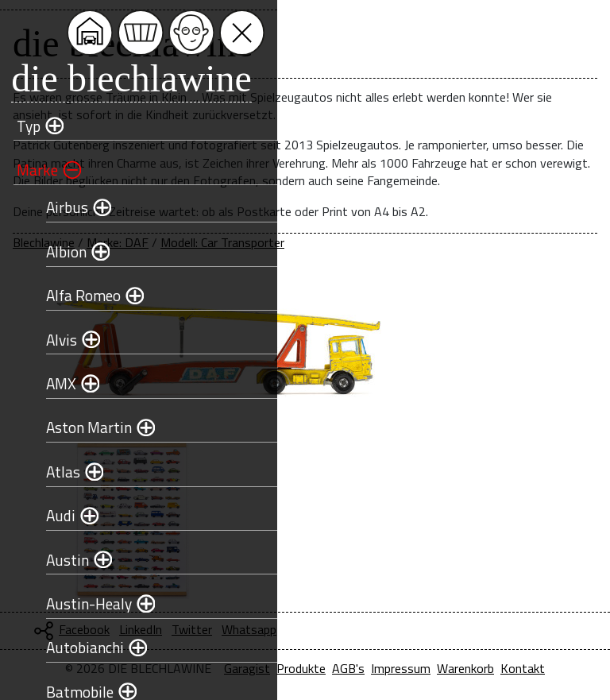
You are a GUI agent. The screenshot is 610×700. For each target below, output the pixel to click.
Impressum (401, 668)
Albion (58, 251)
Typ (20, 126)
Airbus (58, 207)
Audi (52, 515)
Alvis (53, 340)
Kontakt (523, 668)
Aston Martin (80, 427)
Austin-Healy (80, 603)
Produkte (301, 668)
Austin (59, 560)
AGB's (348, 668)
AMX (52, 383)
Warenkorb (465, 668)
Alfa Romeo (75, 295)
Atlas (54, 472)
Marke (29, 170)
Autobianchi (76, 647)
